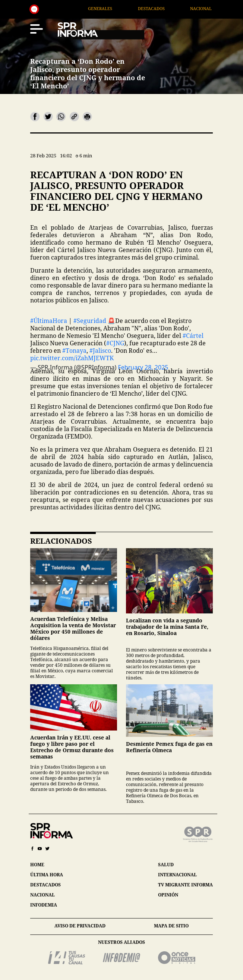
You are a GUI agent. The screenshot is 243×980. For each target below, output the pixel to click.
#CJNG (115, 343)
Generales (116, 8)
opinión (168, 895)
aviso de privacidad (80, 926)
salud (166, 865)
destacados (45, 885)
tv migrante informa (185, 885)
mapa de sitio (171, 926)
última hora (47, 875)
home (37, 865)
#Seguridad (90, 321)
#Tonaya (74, 351)
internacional (177, 875)
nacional (42, 895)
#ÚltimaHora (49, 321)
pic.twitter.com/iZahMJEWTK (72, 358)
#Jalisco (100, 351)
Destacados (167, 8)
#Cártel (193, 336)
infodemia (44, 905)
